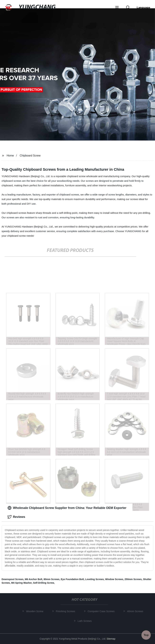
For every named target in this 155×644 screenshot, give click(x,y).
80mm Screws (52, 579)
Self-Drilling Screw (44, 583)
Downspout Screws (12, 579)
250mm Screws (133, 579)
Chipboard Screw (30, 156)
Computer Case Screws (102, 611)
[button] (117, 8)
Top (146, 634)
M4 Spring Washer (21, 583)
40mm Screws (136, 611)
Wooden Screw (35, 611)
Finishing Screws (66, 611)
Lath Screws (85, 621)
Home (10, 156)
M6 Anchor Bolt (34, 579)
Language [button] (143, 7)
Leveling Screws (95, 579)
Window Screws (114, 579)
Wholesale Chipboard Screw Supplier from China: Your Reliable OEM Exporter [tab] (67, 508)
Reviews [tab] (16, 517)
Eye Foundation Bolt (72, 579)
